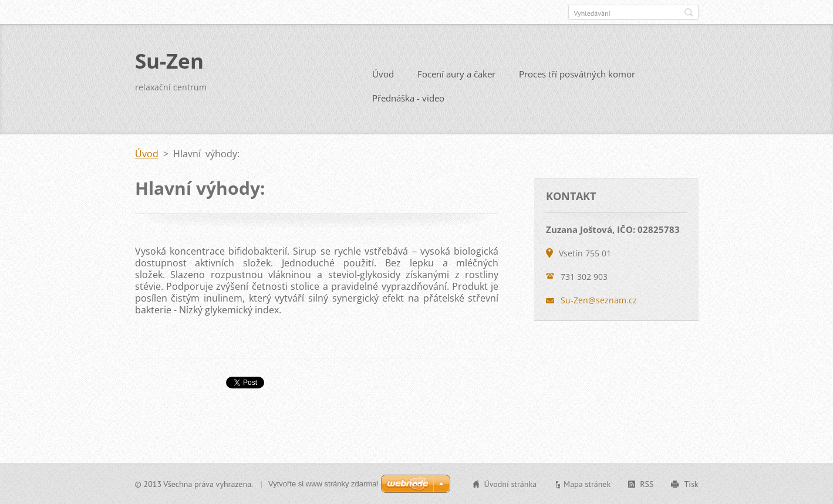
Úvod (383, 74)
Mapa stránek (587, 484)
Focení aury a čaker (456, 74)
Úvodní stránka (511, 484)
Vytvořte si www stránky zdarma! (323, 484)
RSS (647, 484)
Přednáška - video (408, 98)
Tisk (691, 484)
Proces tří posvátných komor (577, 74)
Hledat (689, 12)
